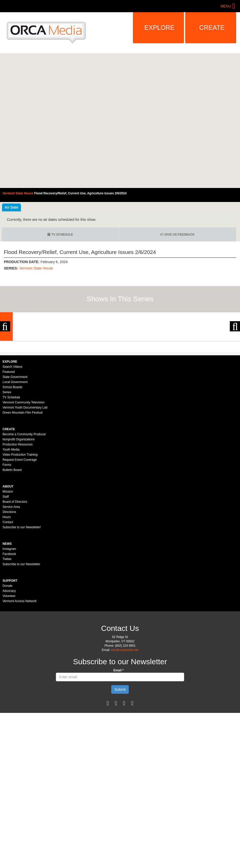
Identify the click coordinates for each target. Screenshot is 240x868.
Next (235, 360)
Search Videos (12, 434)
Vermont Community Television (24, 470)
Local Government (15, 450)
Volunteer (9, 663)
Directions (9, 579)
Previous (5, 360)
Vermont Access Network (20, 669)
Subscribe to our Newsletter (21, 632)
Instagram (9, 616)
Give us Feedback (178, 235)
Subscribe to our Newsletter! (22, 595)
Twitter (7, 627)
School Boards (12, 455)
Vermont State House (36, 268)
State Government (15, 444)
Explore (159, 28)
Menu (226, 6)
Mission (8, 559)
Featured (9, 439)
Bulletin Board (12, 537)
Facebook (9, 621)
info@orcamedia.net (125, 717)
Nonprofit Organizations (19, 507)
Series (7, 460)
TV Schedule (60, 235)
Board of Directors (15, 569)
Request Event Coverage (20, 527)
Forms (7, 532)
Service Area (11, 574)
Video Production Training (20, 522)
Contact (8, 590)
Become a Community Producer (24, 502)
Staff (6, 564)
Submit (120, 757)
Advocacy (9, 658)
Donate (8, 653)
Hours (7, 585)
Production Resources (18, 512)
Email (119, 738)
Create (212, 28)
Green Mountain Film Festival (23, 480)
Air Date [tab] (11, 207)
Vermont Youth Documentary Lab (25, 475)
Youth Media (11, 517)
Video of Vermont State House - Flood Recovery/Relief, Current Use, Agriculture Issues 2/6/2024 (120, 121)
